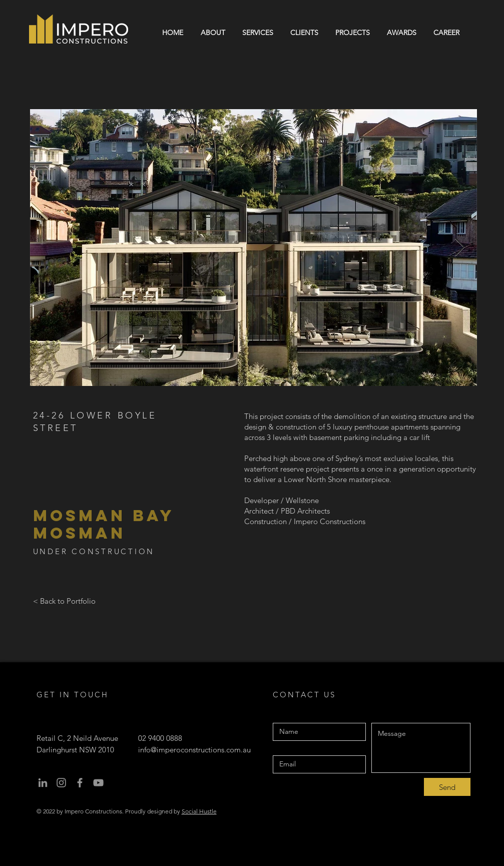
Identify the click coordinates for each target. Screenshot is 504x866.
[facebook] (80, 783)
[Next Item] (460, 248)
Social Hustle (199, 811)
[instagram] (61, 783)
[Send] (447, 787)
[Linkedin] (43, 783)
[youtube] (98, 783)
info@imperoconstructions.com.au (194, 750)
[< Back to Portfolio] (64, 601)
